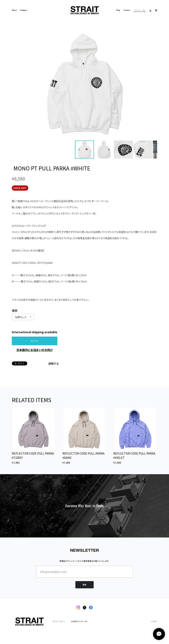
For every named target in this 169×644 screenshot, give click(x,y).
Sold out (34, 341)
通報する (54, 363)
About (14, 10)
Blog (118, 10)
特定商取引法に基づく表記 (79, 621)
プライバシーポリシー (59, 621)
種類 (15, 311)
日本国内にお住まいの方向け (34, 350)
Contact (127, 10)
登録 (85, 584)
